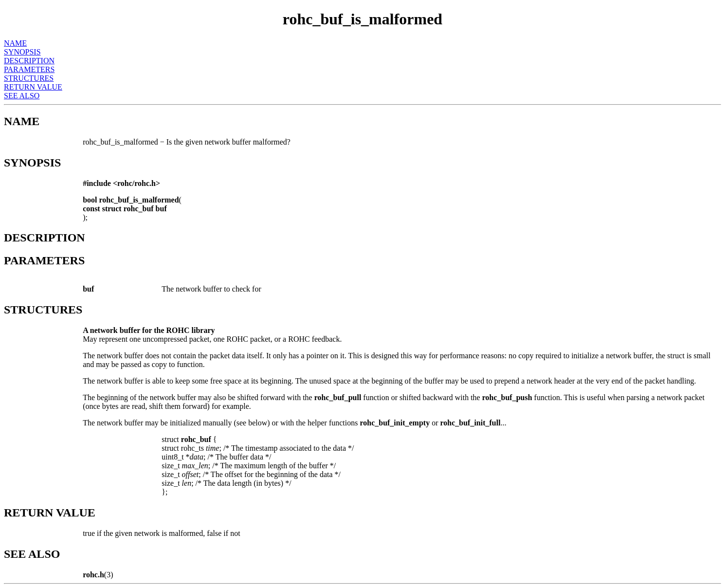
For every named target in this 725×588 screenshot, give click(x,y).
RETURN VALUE (33, 87)
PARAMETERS (29, 69)
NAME (15, 43)
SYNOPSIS (22, 52)
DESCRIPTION (29, 61)
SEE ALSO (22, 96)
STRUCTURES (29, 78)
